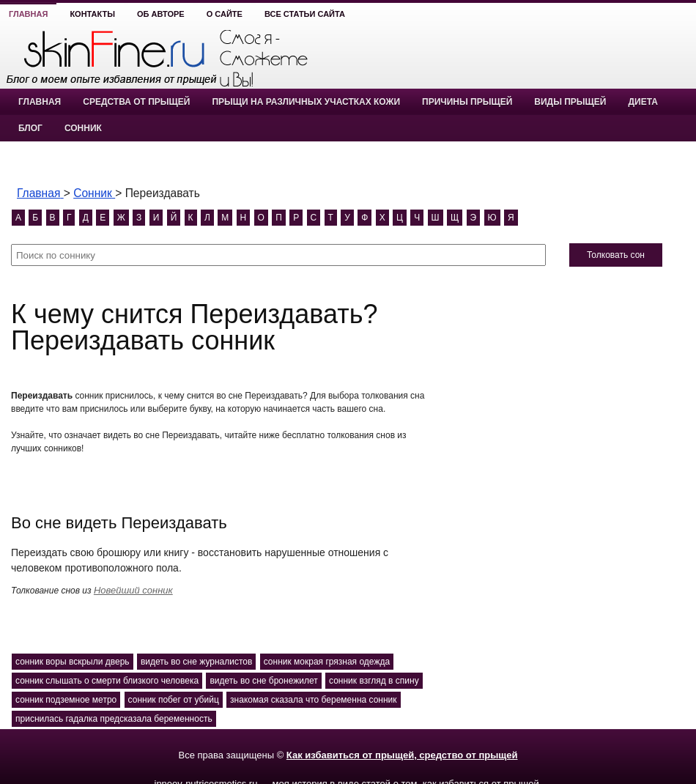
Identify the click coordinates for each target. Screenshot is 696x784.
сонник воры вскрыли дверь (73, 662)
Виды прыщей (570, 102)
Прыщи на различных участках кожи (306, 102)
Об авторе (161, 14)
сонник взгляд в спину (374, 681)
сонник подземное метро (66, 700)
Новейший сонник (133, 590)
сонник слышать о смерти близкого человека (107, 681)
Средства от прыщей (136, 102)
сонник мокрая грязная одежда (327, 662)
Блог (30, 128)
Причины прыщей (467, 102)
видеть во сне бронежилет (263, 681)
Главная (28, 14)
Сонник (83, 128)
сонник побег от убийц (174, 700)
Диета (643, 102)
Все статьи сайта (305, 14)
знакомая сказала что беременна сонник (313, 700)
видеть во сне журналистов (196, 662)
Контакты (92, 14)
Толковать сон (616, 255)
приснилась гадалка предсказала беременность (114, 719)
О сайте (225, 14)
